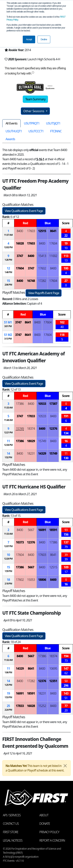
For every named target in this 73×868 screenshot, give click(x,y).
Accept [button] (29, 39)
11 (8, 441)
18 (8, 580)
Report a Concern (52, 840)
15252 (42, 706)
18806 (42, 580)
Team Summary (35, 99)
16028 (20, 243)
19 (8, 693)
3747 (20, 256)
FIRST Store (11, 832)
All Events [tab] (11, 123)
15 (8, 281)
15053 (31, 580)
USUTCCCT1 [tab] (36, 131)
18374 (31, 429)
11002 (53, 256)
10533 (42, 404)
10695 (53, 668)
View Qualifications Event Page (24, 211)
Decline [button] (44, 39)
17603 (31, 231)
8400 (20, 231)
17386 (20, 404)
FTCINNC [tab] (56, 131)
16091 (42, 530)
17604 (53, 243)
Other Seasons (34, 111)
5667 (31, 530)
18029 (31, 441)
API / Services (12, 815)
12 (8, 268)
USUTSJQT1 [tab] (53, 123)
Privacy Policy (49, 832)
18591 (53, 530)
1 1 (8, 322)
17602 (42, 268)
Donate (45, 824)
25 (8, 706)
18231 (31, 453)
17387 (53, 404)
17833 (31, 416)
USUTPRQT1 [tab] (32, 123)
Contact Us (11, 824)
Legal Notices (13, 840)
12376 (53, 429)
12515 (42, 231)
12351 (53, 681)
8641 (53, 231)
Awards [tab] (10, 139)
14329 (42, 453)
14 (8, 453)
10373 (20, 542)
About (44, 815)
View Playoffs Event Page (44, 293)
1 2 (8, 335)
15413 (42, 256)
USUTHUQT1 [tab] (14, 131)
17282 (42, 281)
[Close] (65, 766)
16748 (31, 281)
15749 (20, 429)
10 (8, 555)
